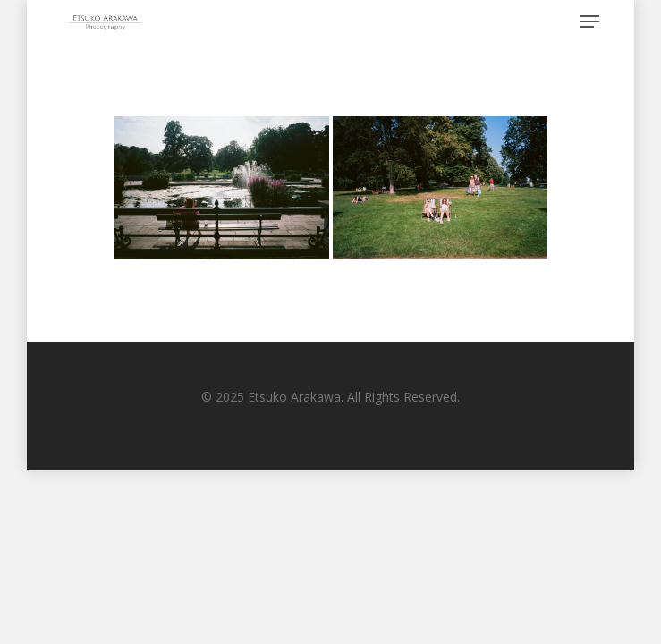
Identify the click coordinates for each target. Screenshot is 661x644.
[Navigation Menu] (589, 21)
